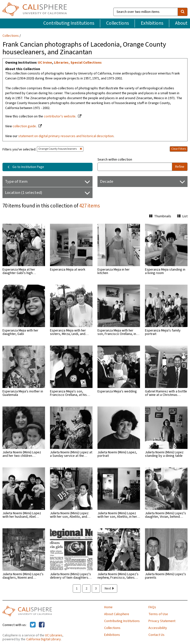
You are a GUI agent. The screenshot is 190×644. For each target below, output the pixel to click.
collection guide (24, 126)
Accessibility (158, 628)
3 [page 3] (96, 589)
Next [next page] (109, 589)
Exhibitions (152, 23)
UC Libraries (54, 635)
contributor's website (60, 116)
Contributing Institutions (69, 23)
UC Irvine (45, 63)
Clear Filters (179, 149)
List (182, 216)
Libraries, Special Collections (78, 63)
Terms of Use (158, 614)
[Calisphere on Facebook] (42, 625)
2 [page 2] (86, 589)
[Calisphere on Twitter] (33, 625)
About (181, 23)
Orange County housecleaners (60, 149)
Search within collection (115, 160)
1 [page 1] (77, 589)
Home (108, 607)
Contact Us (156, 635)
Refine (180, 167)
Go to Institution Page (25, 167)
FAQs (152, 607)
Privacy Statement (162, 621)
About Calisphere (117, 614)
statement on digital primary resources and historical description (66, 136)
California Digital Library (44, 639)
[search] (183, 12)
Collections (118, 23)
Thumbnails (160, 216)
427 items (90, 206)
